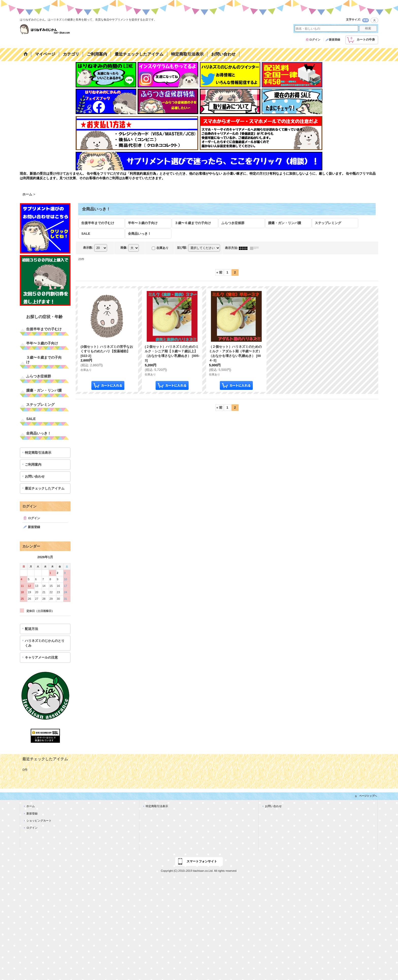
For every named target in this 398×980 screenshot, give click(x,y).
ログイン (315, 40)
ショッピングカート (39, 821)
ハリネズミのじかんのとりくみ (45, 643)
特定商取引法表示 (38, 453)
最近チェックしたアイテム (45, 488)
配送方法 (31, 629)
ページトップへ (368, 796)
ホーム (31, 806)
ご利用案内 (33, 465)
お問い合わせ (35, 476)
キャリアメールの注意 (41, 657)
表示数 (88, 248)
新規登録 (335, 40)
